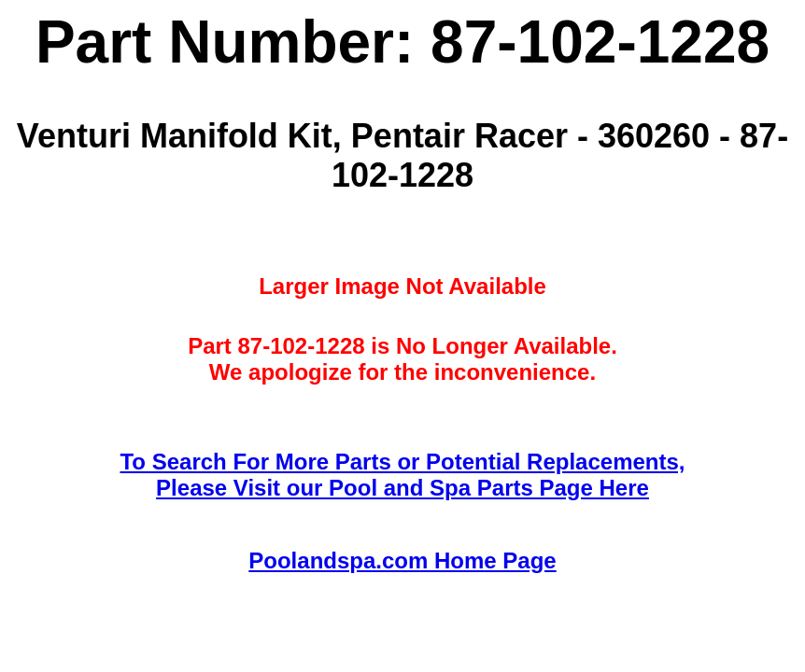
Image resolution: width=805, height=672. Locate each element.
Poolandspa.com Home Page (402, 560)
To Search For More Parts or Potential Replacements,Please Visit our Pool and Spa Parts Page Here (402, 475)
